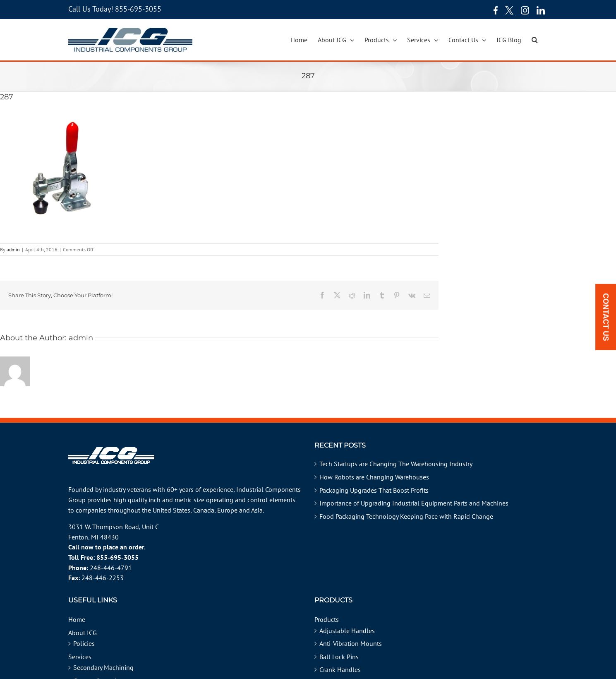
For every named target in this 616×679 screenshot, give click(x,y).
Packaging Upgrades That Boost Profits (374, 490)
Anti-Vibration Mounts (351, 643)
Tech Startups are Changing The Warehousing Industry (396, 464)
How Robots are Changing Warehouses (374, 477)
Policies (84, 643)
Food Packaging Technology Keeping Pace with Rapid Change (406, 516)
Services (80, 657)
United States (171, 510)
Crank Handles (340, 669)
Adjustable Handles (347, 631)
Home (77, 619)
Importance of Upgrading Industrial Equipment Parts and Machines (414, 503)
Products (327, 619)
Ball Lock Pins (339, 657)
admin (13, 249)
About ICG (83, 633)
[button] (535, 40)
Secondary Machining (103, 667)
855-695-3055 (138, 9)
